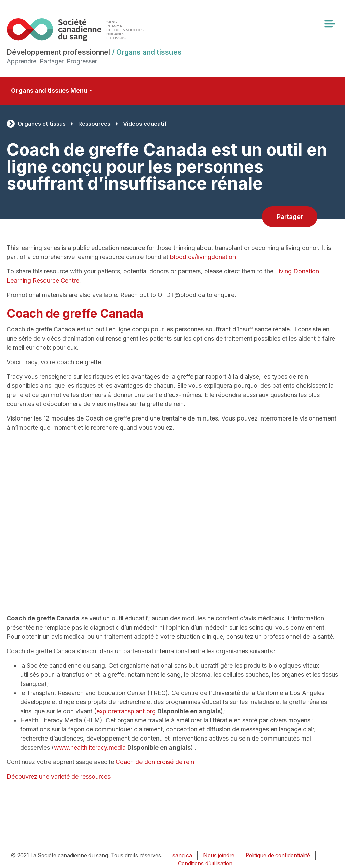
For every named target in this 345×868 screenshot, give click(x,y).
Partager (290, 217)
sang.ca (182, 855)
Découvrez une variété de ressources (59, 776)
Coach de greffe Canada (75, 313)
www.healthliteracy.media (90, 747)
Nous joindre (219, 855)
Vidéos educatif (145, 124)
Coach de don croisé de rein (155, 762)
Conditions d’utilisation (205, 863)
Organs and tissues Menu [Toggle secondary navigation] (49, 91)
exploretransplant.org (126, 711)
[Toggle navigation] (330, 24)
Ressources (94, 124)
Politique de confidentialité (278, 855)
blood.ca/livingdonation (203, 257)
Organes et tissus (42, 124)
